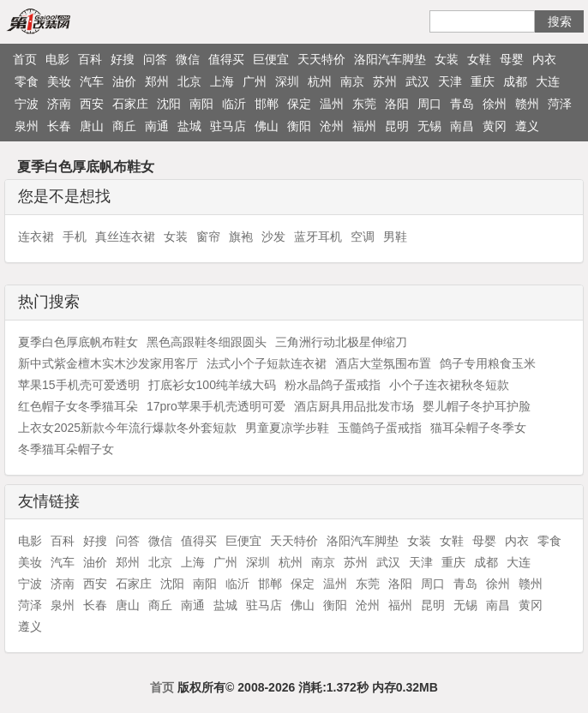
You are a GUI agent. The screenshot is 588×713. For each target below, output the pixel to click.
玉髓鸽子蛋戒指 (380, 428)
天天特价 (321, 59)
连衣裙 (36, 237)
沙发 (273, 237)
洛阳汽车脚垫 (390, 59)
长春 (59, 126)
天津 (450, 81)
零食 (27, 81)
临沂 (234, 104)
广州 (255, 81)
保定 (299, 104)
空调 (363, 237)
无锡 (429, 126)
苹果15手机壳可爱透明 (79, 385)
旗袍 (241, 237)
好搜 (123, 59)
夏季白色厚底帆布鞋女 (78, 342)
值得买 (226, 59)
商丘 (124, 126)
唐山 (92, 126)
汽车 (92, 81)
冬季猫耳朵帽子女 (66, 449)
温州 (332, 104)
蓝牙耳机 (318, 237)
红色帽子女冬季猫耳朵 (78, 406)
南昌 (462, 126)
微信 (188, 59)
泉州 (27, 126)
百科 (90, 59)
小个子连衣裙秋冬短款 (449, 385)
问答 (155, 59)
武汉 (417, 81)
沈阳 (169, 104)
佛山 (267, 126)
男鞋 (395, 237)
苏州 (385, 81)
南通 (157, 126)
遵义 (527, 126)
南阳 (201, 104)
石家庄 (130, 104)
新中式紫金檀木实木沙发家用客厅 (108, 363)
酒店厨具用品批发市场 (354, 406)
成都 (515, 81)
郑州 (157, 81)
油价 (124, 81)
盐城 (189, 126)
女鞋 (479, 59)
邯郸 (267, 104)
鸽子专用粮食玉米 (488, 363)
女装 (447, 59)
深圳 (287, 81)
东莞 (364, 104)
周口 (429, 104)
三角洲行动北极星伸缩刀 (341, 342)
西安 (92, 104)
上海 (222, 81)
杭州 (320, 81)
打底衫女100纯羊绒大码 (212, 385)
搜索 (560, 21)
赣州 (527, 104)
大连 (548, 81)
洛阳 (397, 104)
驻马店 (228, 126)
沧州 (332, 126)
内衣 (544, 59)
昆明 (397, 126)
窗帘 (208, 237)
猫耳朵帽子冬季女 (478, 428)
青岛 (462, 104)
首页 (25, 59)
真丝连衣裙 (125, 237)
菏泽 (560, 104)
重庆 (483, 81)
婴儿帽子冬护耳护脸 (477, 406)
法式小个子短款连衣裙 (267, 363)
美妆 (59, 81)
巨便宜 (271, 59)
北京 (189, 81)
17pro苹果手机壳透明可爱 (216, 406)
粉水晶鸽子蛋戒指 (333, 385)
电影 (57, 59)
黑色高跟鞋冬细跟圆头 (207, 342)
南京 (352, 81)
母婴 (512, 59)
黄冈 (495, 126)
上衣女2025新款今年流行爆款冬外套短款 (127, 428)
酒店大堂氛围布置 (383, 363)
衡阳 (299, 126)
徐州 (495, 104)
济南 (59, 104)
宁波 (27, 104)
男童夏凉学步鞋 (287, 428)
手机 (75, 237)
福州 (364, 126)
